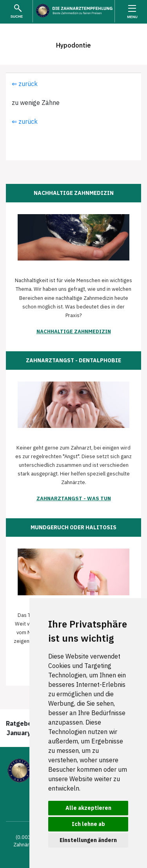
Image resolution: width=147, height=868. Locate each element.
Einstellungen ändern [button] (88, 840)
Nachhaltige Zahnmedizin (74, 331)
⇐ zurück (25, 84)
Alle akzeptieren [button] (88, 808)
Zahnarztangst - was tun (74, 498)
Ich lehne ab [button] (88, 824)
